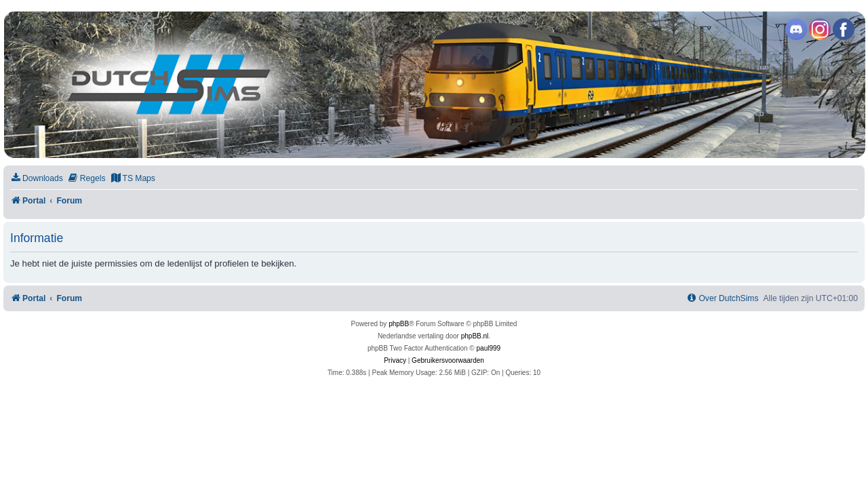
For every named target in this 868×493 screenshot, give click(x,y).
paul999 (489, 348)
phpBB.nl (475, 336)
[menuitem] (37, 179)
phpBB (399, 324)
